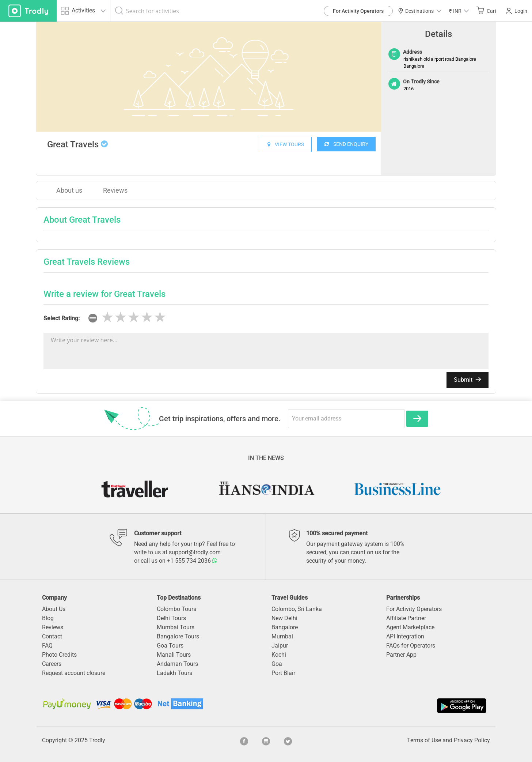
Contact (52, 636)
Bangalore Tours (178, 636)
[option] (209, 77)
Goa (277, 664)
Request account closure (74, 673)
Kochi (279, 655)
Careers (52, 664)
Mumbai (282, 636)
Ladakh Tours (174, 673)
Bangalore (285, 627)
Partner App (401, 655)
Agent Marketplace (410, 627)
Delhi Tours (171, 618)
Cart (487, 11)
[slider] (134, 317)
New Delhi (284, 618)
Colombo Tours (176, 609)
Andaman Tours (177, 664)
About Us (54, 609)
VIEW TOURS (286, 144)
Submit (468, 380)
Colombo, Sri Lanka (297, 609)
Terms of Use (424, 740)
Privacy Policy (472, 740)
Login (516, 11)
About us (69, 190)
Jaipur (280, 646)
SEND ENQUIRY (346, 144)
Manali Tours (174, 655)
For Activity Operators (358, 11)
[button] (459, 11)
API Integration (405, 636)
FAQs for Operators (411, 646)
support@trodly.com (195, 552)
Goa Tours (170, 646)
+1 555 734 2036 (192, 561)
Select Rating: (62, 318)
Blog (48, 618)
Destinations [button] (420, 11)
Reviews (115, 190)
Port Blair (283, 673)
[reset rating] (93, 318)
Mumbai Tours (176, 627)
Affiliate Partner (406, 618)
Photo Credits (59, 655)
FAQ (47, 646)
